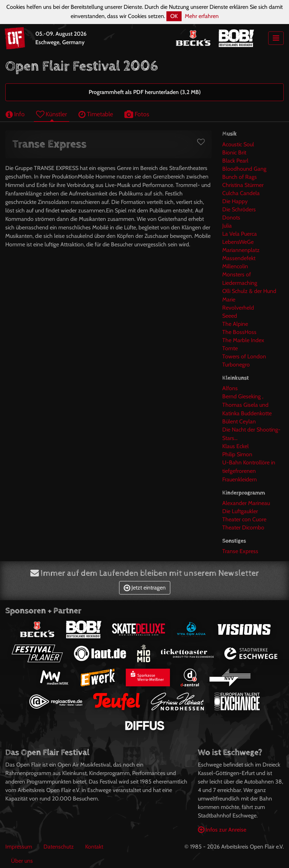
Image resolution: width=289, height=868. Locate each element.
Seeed (230, 316)
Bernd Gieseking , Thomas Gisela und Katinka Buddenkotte (247, 405)
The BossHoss (239, 332)
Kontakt (94, 847)
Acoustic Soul (238, 144)
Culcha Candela (241, 193)
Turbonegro (236, 365)
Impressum (19, 847)
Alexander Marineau (246, 503)
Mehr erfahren (202, 16)
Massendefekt (239, 258)
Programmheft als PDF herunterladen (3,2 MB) (145, 92)
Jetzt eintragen (145, 588)
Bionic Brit (234, 153)
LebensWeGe (238, 242)
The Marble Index (243, 340)
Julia (227, 226)
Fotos (137, 114)
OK (174, 16)
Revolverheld (238, 308)
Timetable (96, 114)
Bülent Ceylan (239, 421)
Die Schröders (239, 209)
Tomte (230, 348)
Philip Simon (237, 454)
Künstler (52, 114)
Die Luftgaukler (240, 511)
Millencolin (235, 266)
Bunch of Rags (240, 177)
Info (15, 114)
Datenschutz (59, 847)
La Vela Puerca (240, 234)
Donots (231, 218)
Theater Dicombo (243, 527)
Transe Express (240, 551)
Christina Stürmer (243, 185)
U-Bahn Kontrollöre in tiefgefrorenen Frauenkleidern (249, 471)
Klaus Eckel (235, 446)
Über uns (22, 861)
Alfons (230, 388)
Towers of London (244, 356)
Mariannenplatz (241, 250)
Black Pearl (235, 161)
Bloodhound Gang (244, 169)
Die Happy (235, 201)
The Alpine (235, 324)
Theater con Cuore (244, 519)
